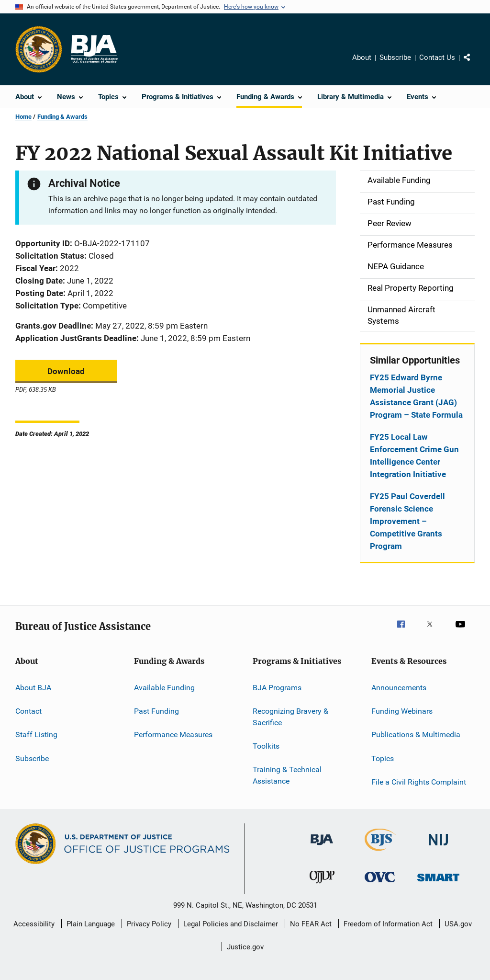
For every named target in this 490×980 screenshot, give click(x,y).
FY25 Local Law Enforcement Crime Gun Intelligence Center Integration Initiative (414, 456)
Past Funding (156, 711)
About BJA (33, 687)
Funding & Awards (62, 117)
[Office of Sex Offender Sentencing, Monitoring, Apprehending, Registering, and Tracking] (438, 883)
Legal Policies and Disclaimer (231, 924)
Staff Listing (36, 735)
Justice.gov (245, 947)
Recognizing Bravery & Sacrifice (290, 717)
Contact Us (437, 57)
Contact (28, 711)
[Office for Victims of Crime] (380, 884)
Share (475, 64)
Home (23, 117)
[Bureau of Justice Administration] (322, 847)
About (362, 57)
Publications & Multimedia (416, 735)
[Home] (94, 49)
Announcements (399, 687)
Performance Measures (173, 735)
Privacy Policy (149, 924)
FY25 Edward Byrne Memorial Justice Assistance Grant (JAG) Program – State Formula (416, 396)
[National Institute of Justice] (438, 847)
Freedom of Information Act (388, 924)
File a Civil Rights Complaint (419, 782)
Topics (383, 758)
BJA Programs (277, 687)
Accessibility (34, 924)
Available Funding (164, 687)
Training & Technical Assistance (287, 775)
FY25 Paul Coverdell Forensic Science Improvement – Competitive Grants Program (407, 521)
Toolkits (266, 746)
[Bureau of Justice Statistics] (380, 853)
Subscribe (395, 57)
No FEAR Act (311, 924)
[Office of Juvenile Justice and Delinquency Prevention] (322, 885)
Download (66, 371)
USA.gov (458, 924)
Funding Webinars (402, 711)
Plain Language (91, 924)
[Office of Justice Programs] (39, 49)
